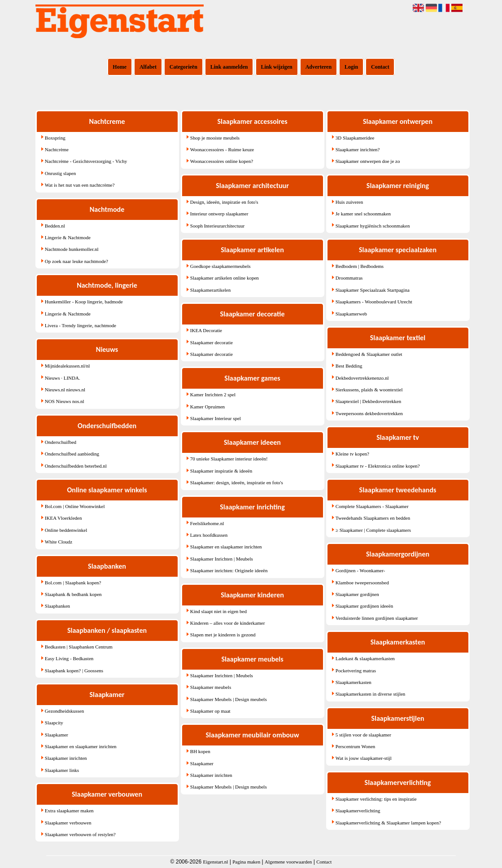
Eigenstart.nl (215, 862)
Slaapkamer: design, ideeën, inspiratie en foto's (237, 482)
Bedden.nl (55, 226)
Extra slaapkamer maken (69, 811)
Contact (380, 67)
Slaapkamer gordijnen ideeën (364, 606)
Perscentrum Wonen (355, 746)
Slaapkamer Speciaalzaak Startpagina (373, 290)
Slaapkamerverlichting (358, 811)
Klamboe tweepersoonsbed (362, 583)
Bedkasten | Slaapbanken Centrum (79, 647)
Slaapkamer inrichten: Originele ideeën (229, 570)
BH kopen (200, 751)
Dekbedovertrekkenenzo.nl (362, 378)
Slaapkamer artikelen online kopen (225, 278)
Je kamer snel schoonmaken (363, 214)
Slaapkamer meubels (211, 687)
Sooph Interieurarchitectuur (217, 226)
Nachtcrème (57, 149)
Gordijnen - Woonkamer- (360, 570)
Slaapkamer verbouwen (68, 823)
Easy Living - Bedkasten (69, 658)
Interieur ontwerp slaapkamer (219, 214)
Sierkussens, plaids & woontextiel (369, 390)
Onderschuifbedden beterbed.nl (76, 466)
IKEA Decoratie (206, 330)
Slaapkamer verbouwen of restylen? (80, 834)
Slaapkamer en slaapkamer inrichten (81, 746)
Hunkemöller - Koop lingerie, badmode (84, 302)
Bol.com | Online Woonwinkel (75, 506)
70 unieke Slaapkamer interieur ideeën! (229, 459)
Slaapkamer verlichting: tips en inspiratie (376, 799)
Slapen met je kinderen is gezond (223, 635)
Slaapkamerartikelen (210, 290)
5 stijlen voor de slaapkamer (363, 735)
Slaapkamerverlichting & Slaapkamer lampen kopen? (388, 823)
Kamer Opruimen (207, 407)
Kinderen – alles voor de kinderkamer (227, 623)
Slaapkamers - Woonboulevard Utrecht (374, 302)
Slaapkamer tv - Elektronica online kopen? (378, 466)
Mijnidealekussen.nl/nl (68, 366)
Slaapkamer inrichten (66, 758)
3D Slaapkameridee (355, 138)
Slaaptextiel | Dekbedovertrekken (368, 401)
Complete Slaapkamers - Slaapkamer (372, 506)
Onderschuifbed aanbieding (72, 454)
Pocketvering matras (356, 671)
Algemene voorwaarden (288, 862)
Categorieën (183, 67)
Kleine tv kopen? (352, 454)
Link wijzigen (276, 67)
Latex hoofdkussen (209, 535)
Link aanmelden (229, 67)
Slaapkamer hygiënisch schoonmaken (373, 226)
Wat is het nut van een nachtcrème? (80, 185)
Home (120, 67)
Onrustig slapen (60, 173)
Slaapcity (54, 723)
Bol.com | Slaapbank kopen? (73, 583)
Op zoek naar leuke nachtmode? (76, 261)
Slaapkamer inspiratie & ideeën (221, 471)
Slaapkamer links (62, 770)
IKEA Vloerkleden (63, 518)
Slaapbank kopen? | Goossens (74, 671)
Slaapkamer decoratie (212, 342)
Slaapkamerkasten (354, 682)
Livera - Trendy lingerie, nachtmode (81, 325)
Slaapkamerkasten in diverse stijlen (370, 694)
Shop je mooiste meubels (215, 138)
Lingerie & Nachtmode (68, 237)
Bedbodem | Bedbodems (360, 266)
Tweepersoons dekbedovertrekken (369, 413)
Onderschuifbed (61, 442)
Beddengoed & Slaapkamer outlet (369, 354)
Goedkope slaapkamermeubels (220, 266)
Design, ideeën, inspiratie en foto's (224, 202)
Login (351, 67)
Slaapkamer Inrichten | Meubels (222, 559)
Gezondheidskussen (64, 711)
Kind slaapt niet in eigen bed (218, 611)
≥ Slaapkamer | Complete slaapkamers (373, 530)
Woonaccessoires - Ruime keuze (222, 149)
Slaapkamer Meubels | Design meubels (229, 699)
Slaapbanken (57, 606)
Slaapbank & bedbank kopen (73, 594)
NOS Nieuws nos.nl (65, 401)
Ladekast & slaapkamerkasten (365, 658)
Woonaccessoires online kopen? (222, 161)
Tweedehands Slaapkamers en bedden (373, 518)
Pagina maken (246, 862)
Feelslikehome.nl (207, 523)
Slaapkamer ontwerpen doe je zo (368, 161)
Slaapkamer (57, 735)
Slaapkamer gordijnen (357, 594)
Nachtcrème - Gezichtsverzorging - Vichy (86, 161)
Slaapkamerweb (351, 314)
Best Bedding (349, 366)
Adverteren (319, 67)
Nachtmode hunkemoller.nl (72, 249)
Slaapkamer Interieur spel (216, 418)
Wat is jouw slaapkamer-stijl (364, 758)
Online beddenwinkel (66, 530)
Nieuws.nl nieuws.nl (65, 390)
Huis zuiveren (349, 202)
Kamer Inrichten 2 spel (213, 395)
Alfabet (148, 67)
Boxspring (55, 138)
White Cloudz (59, 542)
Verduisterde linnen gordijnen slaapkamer (377, 618)
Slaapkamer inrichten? (358, 149)
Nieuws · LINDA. (63, 378)
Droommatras (349, 278)
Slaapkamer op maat (210, 711)
